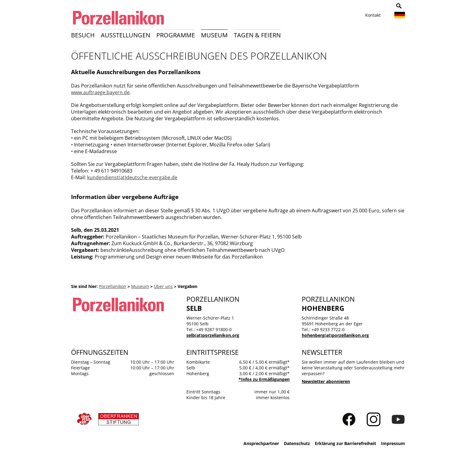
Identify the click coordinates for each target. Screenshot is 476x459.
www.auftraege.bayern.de (100, 92)
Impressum (393, 443)
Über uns (163, 286)
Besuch (83, 35)
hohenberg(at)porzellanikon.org (335, 335)
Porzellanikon (113, 286)
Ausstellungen (126, 35)
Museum (214, 35)
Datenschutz (297, 443)
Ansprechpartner (261, 443)
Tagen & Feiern (257, 35)
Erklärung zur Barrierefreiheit (345, 443)
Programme (176, 35)
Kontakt (373, 15)
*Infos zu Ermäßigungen (264, 379)
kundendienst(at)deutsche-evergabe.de (132, 177)
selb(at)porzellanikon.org (213, 335)
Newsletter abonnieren (326, 381)
